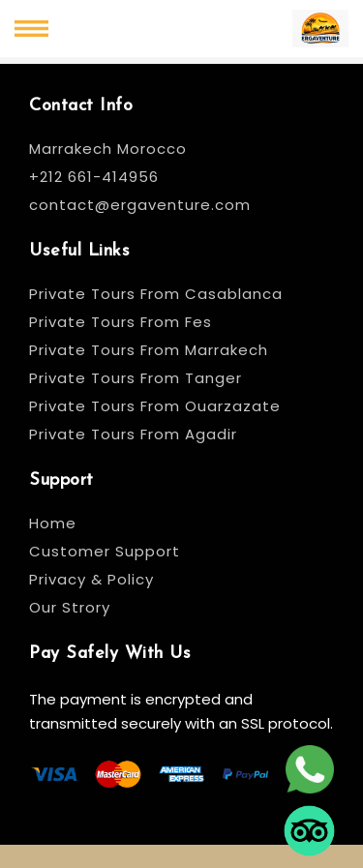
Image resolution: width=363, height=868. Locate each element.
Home (53, 523)
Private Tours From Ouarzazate (155, 406)
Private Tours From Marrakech (149, 350)
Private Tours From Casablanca (158, 294)
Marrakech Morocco (108, 149)
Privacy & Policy (91, 579)
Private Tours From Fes (121, 322)
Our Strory (70, 607)
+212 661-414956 (94, 177)
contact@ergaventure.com (140, 205)
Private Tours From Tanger (136, 378)
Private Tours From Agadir (133, 434)
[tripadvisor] (309, 833)
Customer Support (105, 551)
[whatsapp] (309, 771)
